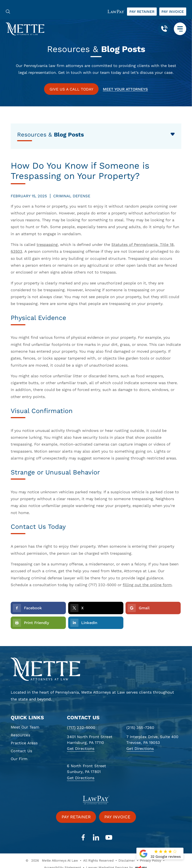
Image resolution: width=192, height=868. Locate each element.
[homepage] (96, 669)
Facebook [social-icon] (27, 608)
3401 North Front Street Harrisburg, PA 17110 (90, 740)
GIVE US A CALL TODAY (71, 89)
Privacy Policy (151, 861)
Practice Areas (24, 743)
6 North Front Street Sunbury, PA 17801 (86, 769)
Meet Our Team (25, 727)
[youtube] (109, 838)
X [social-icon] (77, 608)
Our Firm (19, 759)
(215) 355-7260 (140, 728)
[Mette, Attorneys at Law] (25, 29)
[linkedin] (96, 838)
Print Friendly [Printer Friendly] (31, 623)
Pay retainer (142, 12)
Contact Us (21, 751)
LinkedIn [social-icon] (84, 623)
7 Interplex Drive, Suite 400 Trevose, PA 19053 (152, 740)
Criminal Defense (72, 196)
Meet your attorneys (125, 89)
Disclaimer (127, 861)
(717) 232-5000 (81, 728)
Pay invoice (173, 12)
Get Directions (81, 748)
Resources (20, 735)
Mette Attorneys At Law (60, 861)
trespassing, (48, 244)
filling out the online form (147, 585)
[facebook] (83, 838)
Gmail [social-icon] (139, 608)
